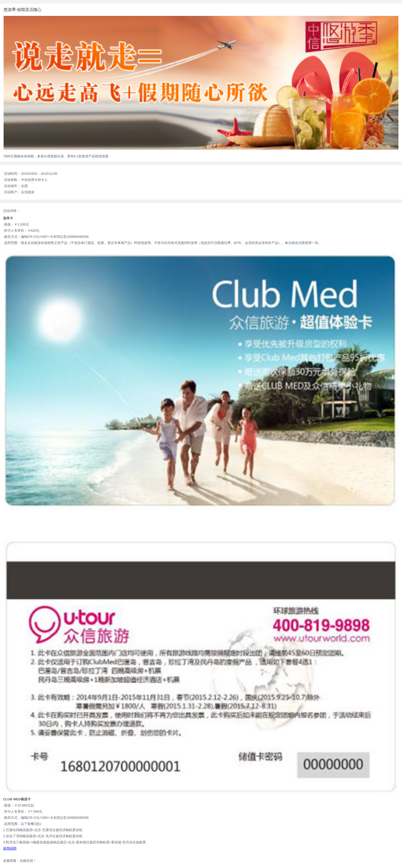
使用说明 (10, 848)
